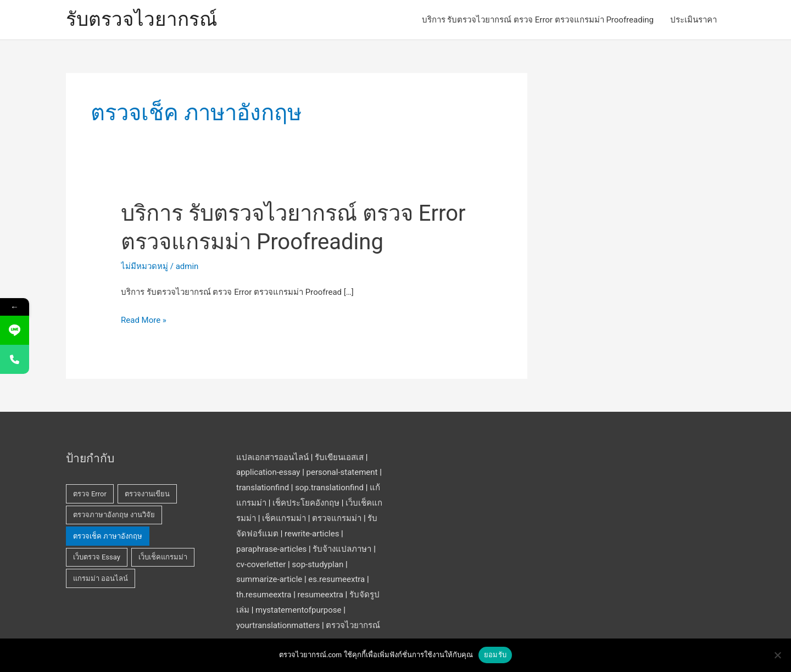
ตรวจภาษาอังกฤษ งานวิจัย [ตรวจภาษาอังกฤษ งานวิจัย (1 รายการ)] (114, 515)
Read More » (144, 321)
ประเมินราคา (693, 20)
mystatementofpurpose (298, 610)
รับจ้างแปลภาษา (342, 549)
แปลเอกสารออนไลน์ (272, 457)
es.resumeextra (336, 579)
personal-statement (342, 472)
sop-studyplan (317, 564)
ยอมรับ (495, 655)
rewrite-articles (312, 534)
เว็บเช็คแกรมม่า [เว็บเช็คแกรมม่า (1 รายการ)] (163, 557)
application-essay (268, 472)
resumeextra (321, 595)
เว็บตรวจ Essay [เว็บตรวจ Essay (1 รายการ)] (97, 557)
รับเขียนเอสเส (339, 457)
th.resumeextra (264, 595)
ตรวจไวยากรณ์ (353, 625)
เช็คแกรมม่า (284, 518)
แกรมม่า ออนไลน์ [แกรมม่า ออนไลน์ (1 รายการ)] (101, 578)
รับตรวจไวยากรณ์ (141, 19)
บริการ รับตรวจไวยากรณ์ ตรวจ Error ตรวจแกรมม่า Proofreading (538, 20)
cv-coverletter (261, 564)
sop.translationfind (329, 488)
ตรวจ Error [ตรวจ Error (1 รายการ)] (90, 494)
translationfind (263, 488)
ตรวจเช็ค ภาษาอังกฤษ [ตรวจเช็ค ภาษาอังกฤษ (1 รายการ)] (108, 536)
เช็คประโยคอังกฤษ (306, 503)
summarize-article (269, 579)
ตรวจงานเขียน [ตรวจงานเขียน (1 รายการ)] (147, 494)
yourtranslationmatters (278, 625)
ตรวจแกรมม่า (337, 518)
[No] (777, 655)
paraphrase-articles (271, 549)
